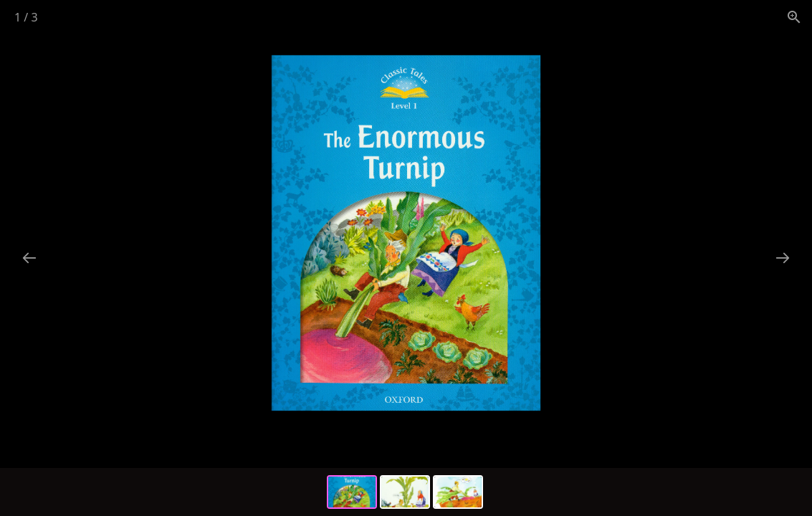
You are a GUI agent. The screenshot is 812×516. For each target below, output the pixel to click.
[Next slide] (783, 258)
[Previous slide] (29, 258)
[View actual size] (794, 17)
